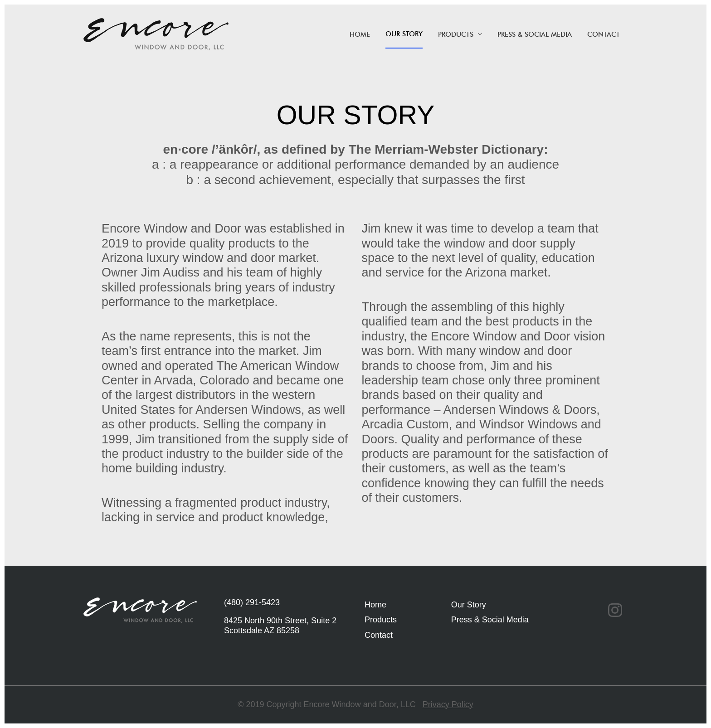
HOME (360, 34)
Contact (604, 34)
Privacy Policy (448, 704)
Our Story (404, 34)
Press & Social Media (535, 34)
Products (456, 34)
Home (375, 605)
